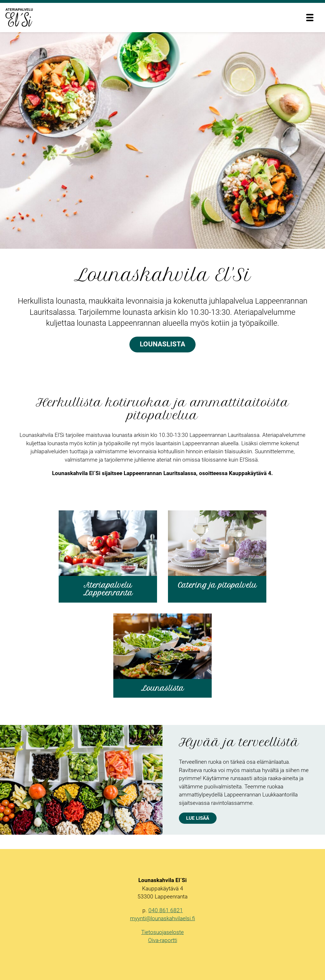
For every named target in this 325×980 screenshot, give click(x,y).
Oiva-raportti (163, 940)
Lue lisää (198, 818)
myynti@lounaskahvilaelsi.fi (162, 918)
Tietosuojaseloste (162, 932)
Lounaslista (162, 344)
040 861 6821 (166, 910)
